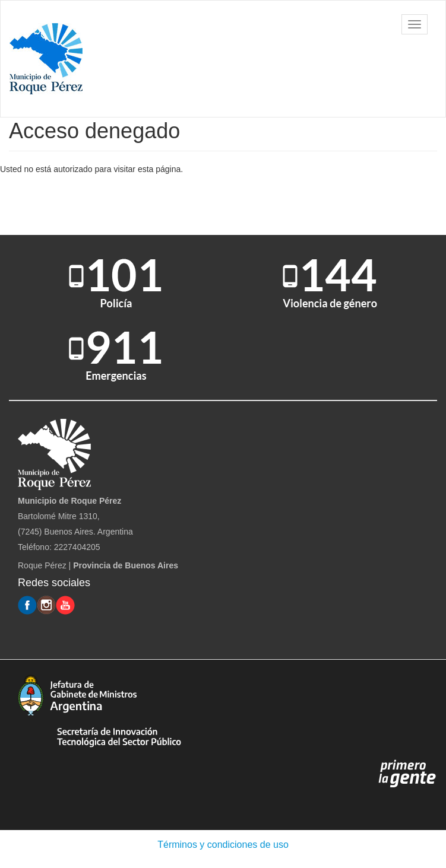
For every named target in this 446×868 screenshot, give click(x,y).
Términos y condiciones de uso (223, 845)
